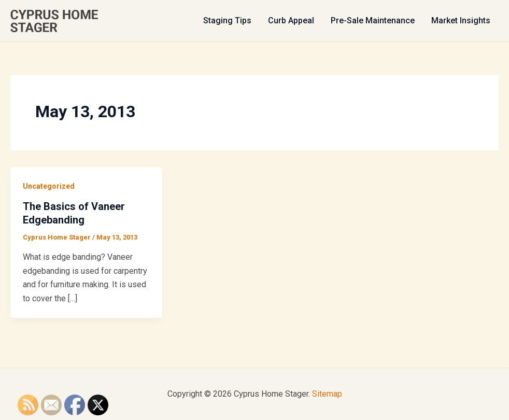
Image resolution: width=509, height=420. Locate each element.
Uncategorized (49, 186)
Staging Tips (227, 20)
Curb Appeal (291, 20)
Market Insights (461, 20)
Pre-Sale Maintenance (373, 20)
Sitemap (327, 394)
